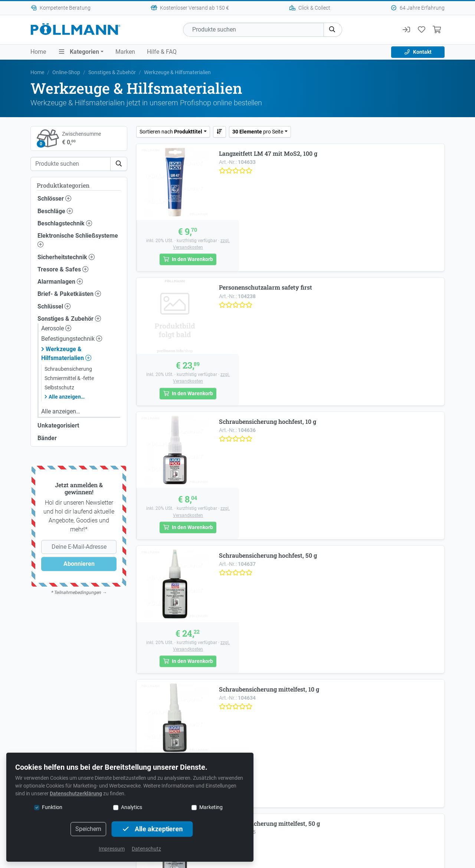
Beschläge (55, 211)
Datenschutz (146, 849)
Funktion (52, 807)
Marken (125, 52)
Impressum (112, 849)
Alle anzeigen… (67, 397)
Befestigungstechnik (72, 339)
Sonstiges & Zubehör (112, 72)
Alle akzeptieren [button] (152, 829)
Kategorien (78, 52)
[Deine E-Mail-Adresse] (79, 547)
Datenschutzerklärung (76, 793)
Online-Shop (66, 72)
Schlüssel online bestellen (238, 719)
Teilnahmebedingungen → (80, 593)
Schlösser (54, 199)
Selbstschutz (59, 387)
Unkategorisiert (58, 425)
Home (38, 52)
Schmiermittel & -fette (69, 378)
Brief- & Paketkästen (69, 294)
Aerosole (56, 328)
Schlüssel (54, 306)
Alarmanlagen (60, 282)
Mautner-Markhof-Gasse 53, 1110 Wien (238, 657)
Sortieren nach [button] (171, 132)
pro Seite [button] (258, 132)
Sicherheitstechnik (66, 257)
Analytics (132, 807)
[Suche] (253, 30)
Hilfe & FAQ (162, 52)
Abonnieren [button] (79, 564)
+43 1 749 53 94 (199, 669)
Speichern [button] (88, 829)
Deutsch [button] (290, 815)
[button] (333, 30)
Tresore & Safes (63, 269)
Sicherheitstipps (298, 787)
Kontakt (418, 52)
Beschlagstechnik (65, 223)
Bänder (47, 438)
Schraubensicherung (68, 369)
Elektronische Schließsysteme (78, 240)
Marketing (211, 807)
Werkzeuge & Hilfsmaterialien (66, 354)
